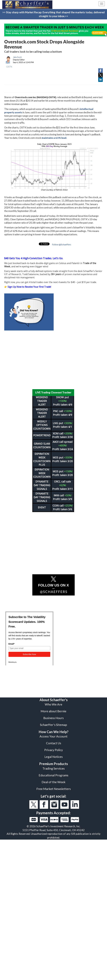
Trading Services (54, 768)
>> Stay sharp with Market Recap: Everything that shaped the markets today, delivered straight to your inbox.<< (53, 14)
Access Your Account (53, 736)
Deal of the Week (54, 782)
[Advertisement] (51, 360)
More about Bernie (53, 711)
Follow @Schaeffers (62, 244)
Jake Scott (17, 57)
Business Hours (53, 718)
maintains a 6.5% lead (54, 138)
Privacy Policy (54, 750)
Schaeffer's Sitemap (53, 725)
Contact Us (54, 743)
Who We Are (53, 704)
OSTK (9, 67)
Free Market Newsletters (54, 789)
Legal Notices (54, 757)
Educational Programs (53, 775)
